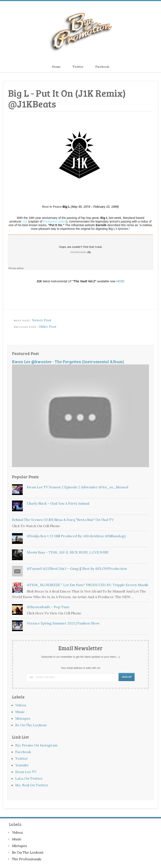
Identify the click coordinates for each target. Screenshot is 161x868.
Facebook (102, 67)
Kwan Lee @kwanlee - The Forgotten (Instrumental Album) (68, 362)
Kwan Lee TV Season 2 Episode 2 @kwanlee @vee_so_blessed (77, 487)
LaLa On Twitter (29, 778)
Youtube (22, 765)
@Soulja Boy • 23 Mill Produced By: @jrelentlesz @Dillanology (76, 536)
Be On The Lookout (31, 725)
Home (56, 67)
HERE (120, 281)
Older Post (47, 326)
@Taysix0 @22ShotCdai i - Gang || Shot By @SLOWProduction (77, 569)
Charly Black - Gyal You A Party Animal (58, 503)
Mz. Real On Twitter (32, 785)
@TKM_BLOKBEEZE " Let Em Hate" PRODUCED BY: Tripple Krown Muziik (87, 585)
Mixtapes (23, 718)
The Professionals (26, 859)
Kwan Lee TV (26, 772)
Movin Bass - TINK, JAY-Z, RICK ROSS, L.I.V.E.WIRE (68, 552)
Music (20, 712)
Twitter (78, 67)
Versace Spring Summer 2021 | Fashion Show (63, 623)
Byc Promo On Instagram (36, 745)
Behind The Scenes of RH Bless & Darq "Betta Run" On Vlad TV (63, 520)
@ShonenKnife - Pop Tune (48, 607)
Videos (21, 705)
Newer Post (42, 320)
